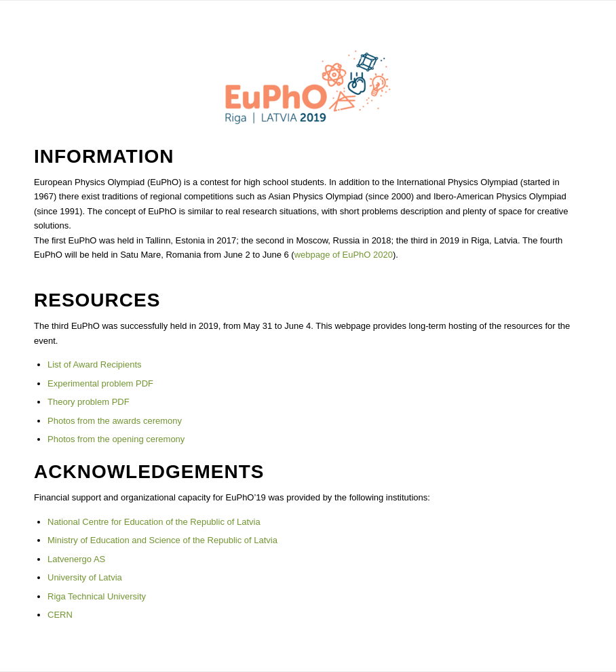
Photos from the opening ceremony (116, 439)
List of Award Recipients (95, 364)
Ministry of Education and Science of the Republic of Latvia (162, 540)
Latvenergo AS (76, 559)
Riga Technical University (97, 596)
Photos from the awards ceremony (115, 421)
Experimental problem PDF (100, 383)
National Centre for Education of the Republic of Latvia (154, 522)
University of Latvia (85, 577)
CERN (60, 615)
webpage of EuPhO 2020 (344, 255)
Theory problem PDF (89, 402)
